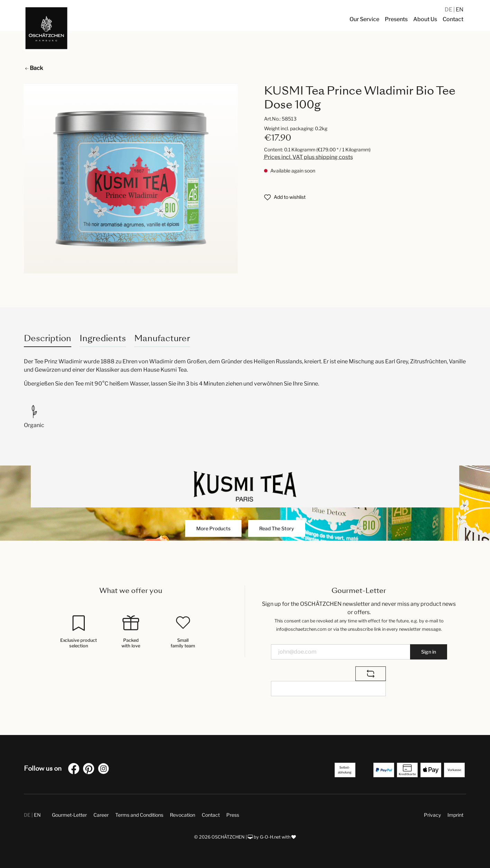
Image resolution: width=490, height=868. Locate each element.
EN (460, 10)
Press (233, 815)
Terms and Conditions (139, 815)
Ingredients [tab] (103, 338)
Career (101, 815)
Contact (211, 815)
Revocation (183, 815)
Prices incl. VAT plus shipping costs (308, 157)
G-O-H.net (270, 837)
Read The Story (277, 528)
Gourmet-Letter (69, 815)
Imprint (455, 815)
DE (449, 10)
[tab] (48, 338)
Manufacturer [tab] (162, 338)
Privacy (432, 815)
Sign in (429, 652)
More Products (213, 528)
